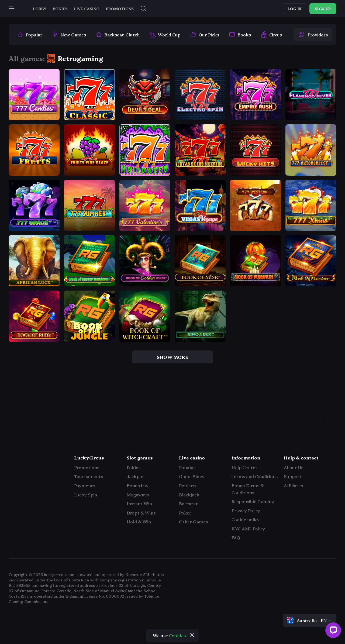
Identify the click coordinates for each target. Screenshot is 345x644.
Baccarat (188, 503)
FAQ (236, 537)
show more (172, 357)
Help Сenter (245, 467)
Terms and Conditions (255, 476)
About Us (294, 467)
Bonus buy (138, 485)
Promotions (87, 467)
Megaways (138, 495)
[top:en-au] (30, 35)
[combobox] (310, 620)
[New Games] (69, 35)
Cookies (177, 635)
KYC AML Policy (248, 529)
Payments (85, 485)
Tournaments (89, 476)
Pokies (134, 467)
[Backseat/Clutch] (118, 35)
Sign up (323, 9)
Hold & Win (139, 522)
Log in (295, 9)
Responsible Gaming (253, 501)
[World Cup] (165, 35)
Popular (187, 467)
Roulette (188, 485)
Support (293, 476)
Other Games (193, 522)
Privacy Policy (246, 510)
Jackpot (135, 476)
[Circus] (271, 35)
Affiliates (293, 485)
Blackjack (189, 495)
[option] (30, 35)
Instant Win (139, 503)
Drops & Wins (141, 513)
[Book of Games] (240, 35)
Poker (185, 513)
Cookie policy (246, 519)
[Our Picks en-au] (205, 35)
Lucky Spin (86, 495)
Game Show (192, 476)
